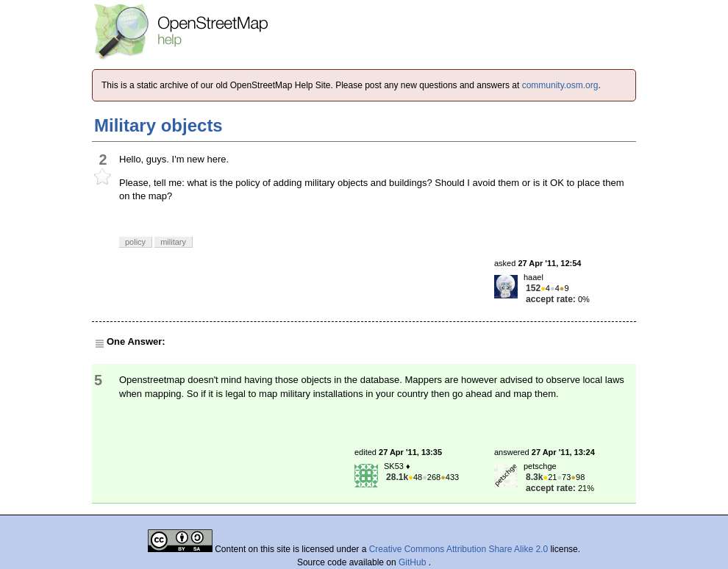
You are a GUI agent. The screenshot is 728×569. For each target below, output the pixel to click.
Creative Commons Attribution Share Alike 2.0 (458, 549)
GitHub (414, 562)
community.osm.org (560, 85)
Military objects (158, 125)
